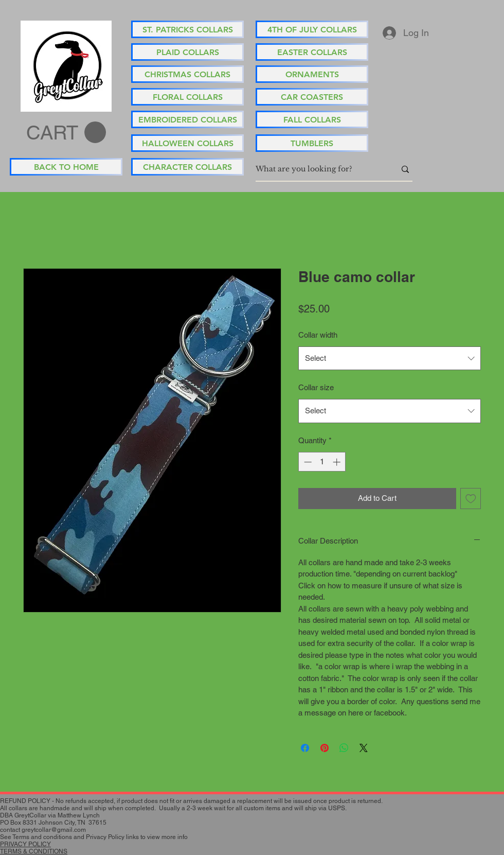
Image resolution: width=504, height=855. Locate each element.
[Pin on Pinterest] (325, 748)
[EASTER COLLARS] (312, 52)
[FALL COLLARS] (312, 119)
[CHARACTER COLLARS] (187, 167)
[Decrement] (307, 462)
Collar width (318, 335)
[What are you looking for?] (318, 169)
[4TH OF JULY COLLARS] (312, 29)
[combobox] (390, 358)
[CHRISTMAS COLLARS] (187, 74)
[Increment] (338, 462)
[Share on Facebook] (305, 748)
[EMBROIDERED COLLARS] (187, 119)
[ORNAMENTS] (312, 74)
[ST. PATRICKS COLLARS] (187, 29)
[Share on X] (364, 748)
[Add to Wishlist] (471, 499)
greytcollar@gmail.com (54, 830)
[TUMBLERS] (312, 143)
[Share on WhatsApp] (344, 748)
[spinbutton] (322, 462)
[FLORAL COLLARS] (187, 97)
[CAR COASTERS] (312, 97)
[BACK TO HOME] (66, 167)
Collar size (316, 387)
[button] (66, 133)
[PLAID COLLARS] (187, 52)
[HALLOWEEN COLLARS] (187, 143)
